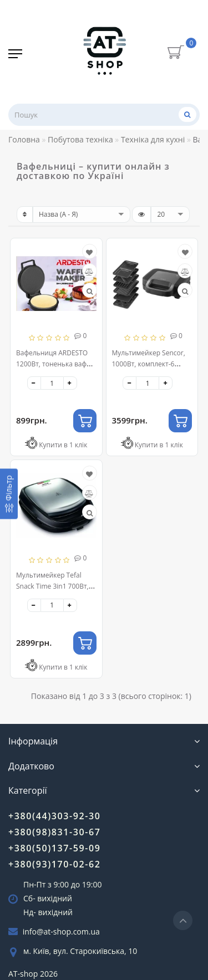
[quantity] (52, 383)
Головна (24, 139)
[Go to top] (183, 920)
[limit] (170, 215)
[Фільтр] (9, 494)
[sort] (82, 215)
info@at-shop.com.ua (61, 931)
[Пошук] (187, 114)
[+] (70, 383)
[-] (34, 383)
